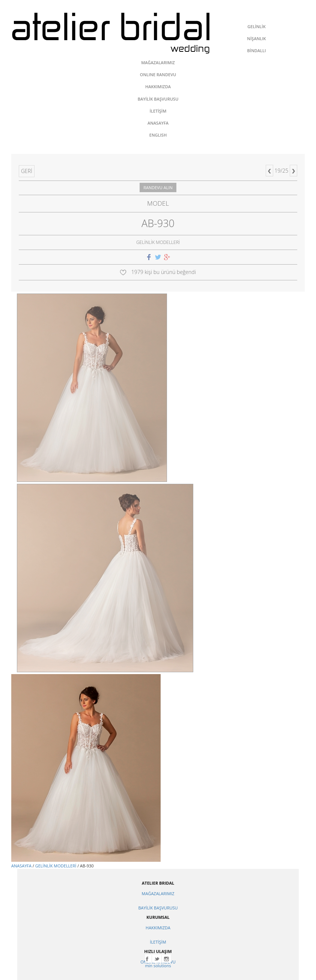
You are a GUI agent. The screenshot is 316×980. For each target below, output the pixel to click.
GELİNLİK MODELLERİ (56, 866)
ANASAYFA (21, 866)
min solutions (158, 966)
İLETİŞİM (158, 942)
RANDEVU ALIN (158, 187)
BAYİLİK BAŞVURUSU (158, 908)
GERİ (27, 171)
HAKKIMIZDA (158, 928)
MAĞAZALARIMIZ (158, 893)
